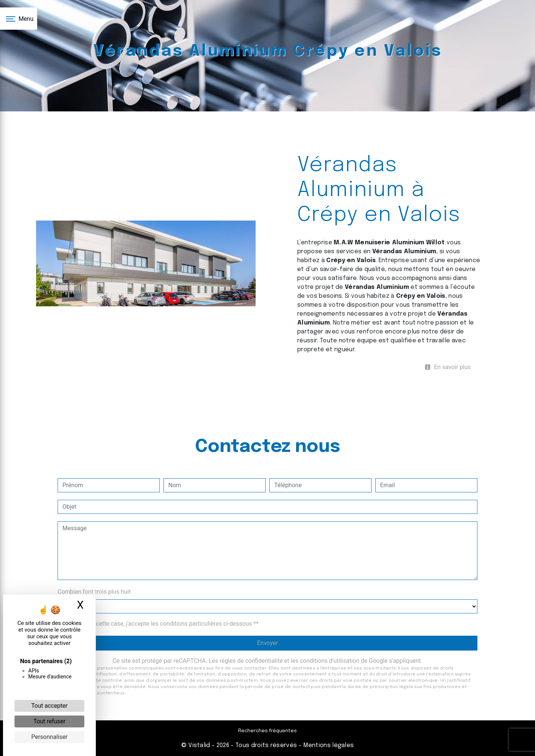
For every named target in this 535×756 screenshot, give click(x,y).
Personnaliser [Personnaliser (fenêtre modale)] (49, 737)
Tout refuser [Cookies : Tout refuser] (49, 721)
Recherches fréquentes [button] (267, 731)
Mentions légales (328, 745)
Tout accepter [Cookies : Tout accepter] (49, 706)
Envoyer (267, 643)
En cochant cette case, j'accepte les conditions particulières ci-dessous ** (162, 624)
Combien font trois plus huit (94, 592)
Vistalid (199, 745)
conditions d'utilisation (330, 661)
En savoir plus (448, 367)
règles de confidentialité (251, 661)
